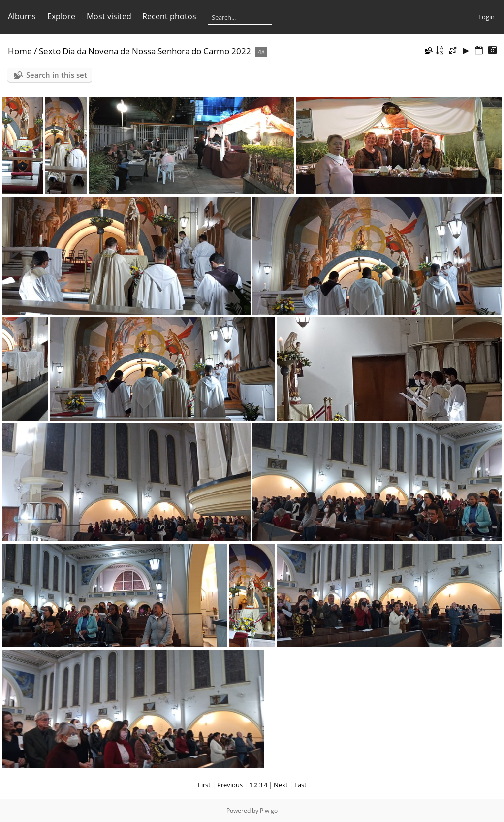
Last (300, 785)
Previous (230, 785)
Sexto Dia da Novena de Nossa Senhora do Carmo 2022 (145, 51)
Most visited (109, 16)
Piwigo (269, 810)
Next (281, 785)
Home (20, 51)
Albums (22, 16)
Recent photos (169, 16)
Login (487, 17)
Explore (61, 16)
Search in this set (57, 75)
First (204, 785)
